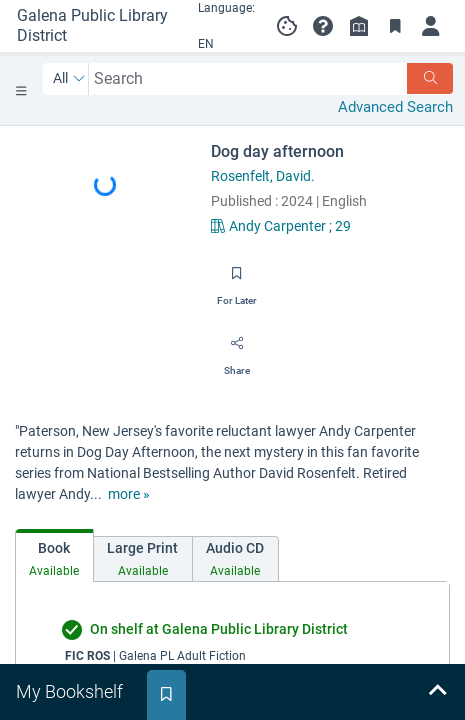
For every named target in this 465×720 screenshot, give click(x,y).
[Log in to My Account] (431, 26)
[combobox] (248, 78)
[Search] (430, 78)
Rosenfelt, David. (263, 176)
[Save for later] (237, 280)
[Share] (237, 350)
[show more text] (129, 494)
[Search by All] (69, 79)
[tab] (54, 555)
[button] (323, 26)
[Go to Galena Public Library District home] (94, 26)
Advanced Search (395, 107)
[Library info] (359, 26)
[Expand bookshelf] (437, 692)
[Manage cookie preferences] (287, 26)
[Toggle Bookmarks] (395, 26)
